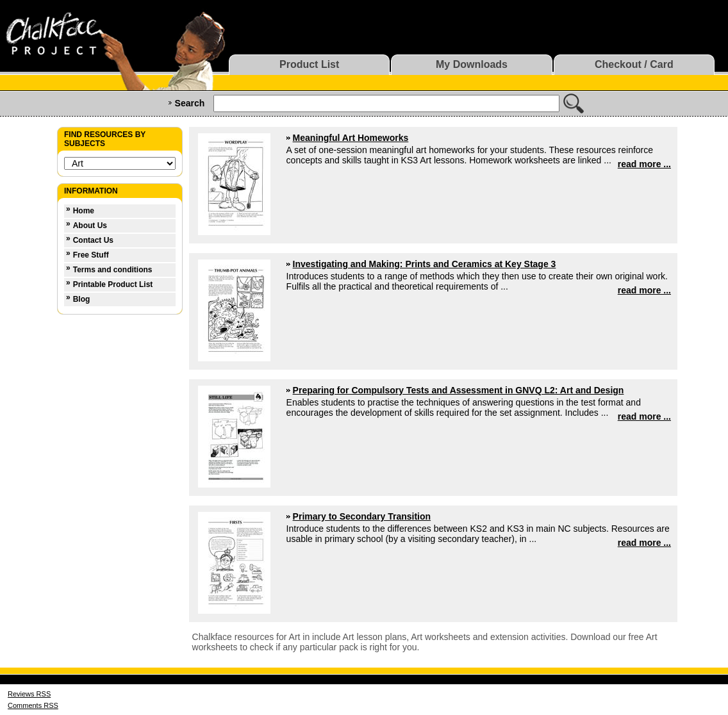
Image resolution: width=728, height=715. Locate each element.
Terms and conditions (113, 270)
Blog (82, 299)
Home (84, 211)
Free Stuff (91, 255)
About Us (90, 226)
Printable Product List (113, 284)
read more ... (644, 164)
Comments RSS (33, 705)
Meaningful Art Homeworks (351, 138)
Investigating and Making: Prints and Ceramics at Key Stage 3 (425, 264)
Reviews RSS (29, 694)
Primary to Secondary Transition (362, 516)
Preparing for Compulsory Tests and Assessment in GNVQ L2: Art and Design (459, 390)
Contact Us (93, 240)
